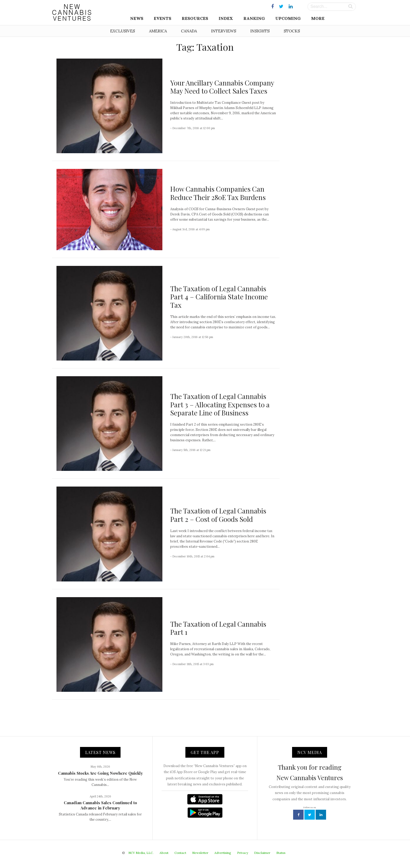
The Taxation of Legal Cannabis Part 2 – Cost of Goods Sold (218, 515)
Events (163, 18)
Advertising (223, 853)
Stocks (292, 31)
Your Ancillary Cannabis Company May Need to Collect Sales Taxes (222, 87)
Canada (189, 31)
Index (226, 18)
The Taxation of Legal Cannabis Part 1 (218, 628)
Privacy (243, 853)
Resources (195, 18)
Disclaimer (262, 853)
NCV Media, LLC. (141, 853)
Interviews (224, 31)
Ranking (254, 18)
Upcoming (288, 18)
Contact (180, 853)
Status (281, 853)
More (318, 18)
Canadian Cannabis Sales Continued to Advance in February (100, 805)
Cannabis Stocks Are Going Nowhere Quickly (100, 773)
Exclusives (123, 31)
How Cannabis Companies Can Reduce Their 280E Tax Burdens (218, 193)
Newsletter (200, 853)
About (164, 853)
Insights (260, 31)
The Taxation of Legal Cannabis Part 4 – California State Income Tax (219, 297)
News (137, 18)
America (158, 31)
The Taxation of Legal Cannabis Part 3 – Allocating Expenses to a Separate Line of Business (220, 404)
